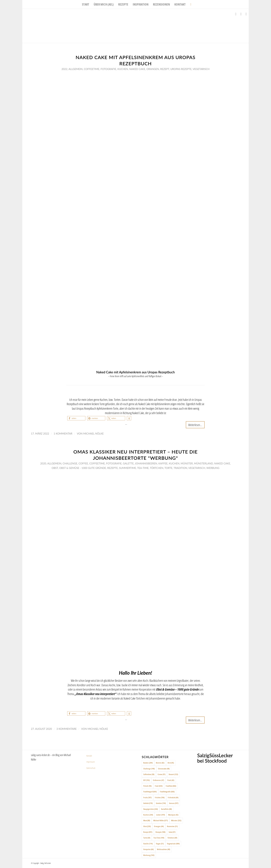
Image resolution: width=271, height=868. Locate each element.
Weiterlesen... (195, 425)
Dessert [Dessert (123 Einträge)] (173, 774)
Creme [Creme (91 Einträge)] (162, 774)
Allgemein (76, 69)
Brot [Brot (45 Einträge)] (171, 763)
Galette (128, 463)
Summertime (128, 468)
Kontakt (89, 756)
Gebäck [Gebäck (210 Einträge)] (148, 803)
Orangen (153, 69)
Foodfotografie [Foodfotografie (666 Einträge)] (167, 792)
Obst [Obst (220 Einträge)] (147, 826)
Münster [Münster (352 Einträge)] (176, 820)
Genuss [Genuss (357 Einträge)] (174, 803)
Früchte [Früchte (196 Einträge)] (160, 797)
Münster (187, 463)
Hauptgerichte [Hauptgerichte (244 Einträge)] (151, 809)
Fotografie (108, 69)
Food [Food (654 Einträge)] (159, 786)
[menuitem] (86, 4)
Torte (169, 468)
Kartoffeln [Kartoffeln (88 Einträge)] (166, 809)
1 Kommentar (63, 433)
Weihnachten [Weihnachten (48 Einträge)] (163, 849)
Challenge (70, 463)
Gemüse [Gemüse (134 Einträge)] (161, 803)
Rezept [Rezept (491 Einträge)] (148, 832)
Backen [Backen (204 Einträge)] (148, 763)
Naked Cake (137, 69)
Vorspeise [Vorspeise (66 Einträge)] (148, 849)
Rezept (165, 69)
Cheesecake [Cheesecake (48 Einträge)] (164, 769)
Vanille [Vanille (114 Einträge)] (148, 844)
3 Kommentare (67, 729)
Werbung (213, 468)
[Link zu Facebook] (236, 14)
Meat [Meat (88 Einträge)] (147, 820)
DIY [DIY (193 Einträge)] (146, 780)
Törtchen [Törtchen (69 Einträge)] (172, 838)
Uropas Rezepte (181, 69)
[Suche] (190, 4)
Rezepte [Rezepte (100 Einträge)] (160, 832)
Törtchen (157, 468)
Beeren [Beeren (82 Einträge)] (160, 763)
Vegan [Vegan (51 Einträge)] (160, 844)
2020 (43, 463)
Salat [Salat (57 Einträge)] (172, 832)
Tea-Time (143, 468)
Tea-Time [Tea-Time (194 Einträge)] (159, 838)
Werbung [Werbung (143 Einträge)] (149, 855)
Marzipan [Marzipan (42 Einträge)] (173, 815)
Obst (55, 468)
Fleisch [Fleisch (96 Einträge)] (147, 786)
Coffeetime (92, 69)
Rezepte (112, 468)
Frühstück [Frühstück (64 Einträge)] (173, 797)
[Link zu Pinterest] (246, 14)
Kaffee (163, 463)
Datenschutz (91, 768)
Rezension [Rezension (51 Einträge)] (172, 826)
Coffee (83, 463)
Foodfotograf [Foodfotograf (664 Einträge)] (150, 792)
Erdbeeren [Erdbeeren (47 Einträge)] (158, 780)
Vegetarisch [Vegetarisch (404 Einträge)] (173, 844)
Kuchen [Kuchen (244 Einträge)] (148, 815)
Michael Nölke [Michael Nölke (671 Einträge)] (161, 820)
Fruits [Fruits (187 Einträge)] (147, 797)
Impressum (91, 762)
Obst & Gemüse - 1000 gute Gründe (83, 468)
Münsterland (203, 463)
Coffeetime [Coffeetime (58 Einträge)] (149, 774)
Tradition (180, 468)
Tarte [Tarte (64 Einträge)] (147, 838)
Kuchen (123, 69)
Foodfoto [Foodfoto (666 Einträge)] (171, 786)
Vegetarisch (201, 69)
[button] (76, 418)
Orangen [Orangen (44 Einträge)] (159, 826)
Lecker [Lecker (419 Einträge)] (161, 815)
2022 (64, 69)
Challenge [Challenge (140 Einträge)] (149, 769)
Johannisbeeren (146, 463)
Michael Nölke (93, 433)
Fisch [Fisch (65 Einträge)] (171, 780)
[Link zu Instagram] (241, 14)
